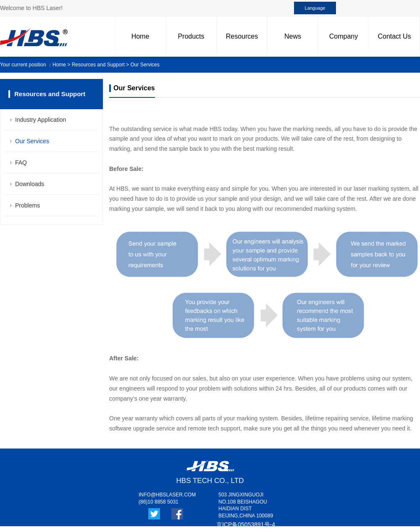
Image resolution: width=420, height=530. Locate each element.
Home (140, 36)
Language (315, 8)
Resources (242, 36)
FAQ (21, 163)
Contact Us (394, 36)
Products (191, 36)
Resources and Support (98, 65)
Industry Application (41, 120)
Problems (28, 205)
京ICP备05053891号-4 (246, 525)
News (293, 36)
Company (344, 36)
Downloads (30, 184)
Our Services (32, 141)
